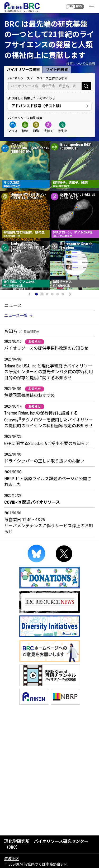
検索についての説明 (81, 64)
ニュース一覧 (16, 316)
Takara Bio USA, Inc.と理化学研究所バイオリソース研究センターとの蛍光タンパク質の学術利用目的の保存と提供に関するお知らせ (49, 372)
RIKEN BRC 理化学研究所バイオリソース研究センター (22, 7)
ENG (79, 6)
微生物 (62, 127)
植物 (25, 127)
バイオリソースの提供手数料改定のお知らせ (46, 348)
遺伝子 (48, 127)
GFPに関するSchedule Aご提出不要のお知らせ (47, 444)
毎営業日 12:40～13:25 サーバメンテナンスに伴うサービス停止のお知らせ (49, 526)
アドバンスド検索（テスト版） (37, 106)
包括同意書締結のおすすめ (30, 395)
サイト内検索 (57, 70)
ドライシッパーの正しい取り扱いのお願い (44, 461)
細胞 (36, 127)
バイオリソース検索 (23, 70)
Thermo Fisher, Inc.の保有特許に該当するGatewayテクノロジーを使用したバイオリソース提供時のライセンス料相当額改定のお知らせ (49, 419)
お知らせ (35, 342)
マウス (13, 127)
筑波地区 (12, 859)
